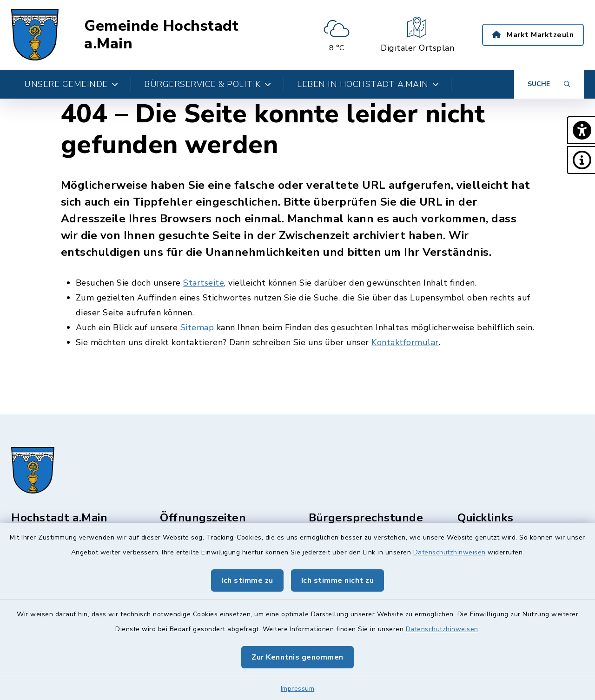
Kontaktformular (405, 342)
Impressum (298, 689)
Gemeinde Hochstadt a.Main (161, 35)
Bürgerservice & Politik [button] (208, 84)
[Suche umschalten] (549, 84)
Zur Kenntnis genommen (297, 657)
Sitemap (197, 327)
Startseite (204, 283)
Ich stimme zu (247, 580)
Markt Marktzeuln (533, 35)
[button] (581, 130)
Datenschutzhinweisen (450, 552)
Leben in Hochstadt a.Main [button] (368, 84)
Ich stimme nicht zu (338, 580)
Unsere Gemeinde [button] (71, 84)
